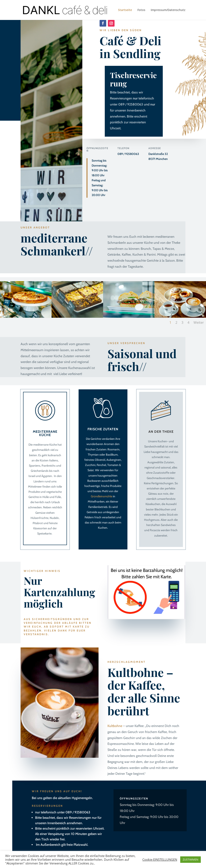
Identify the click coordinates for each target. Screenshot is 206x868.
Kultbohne (115, 726)
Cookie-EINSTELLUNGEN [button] (160, 859)
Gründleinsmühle (102, 496)
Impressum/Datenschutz (168, 10)
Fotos (141, 10)
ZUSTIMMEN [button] (191, 859)
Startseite (125, 10)
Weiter (199, 322)
